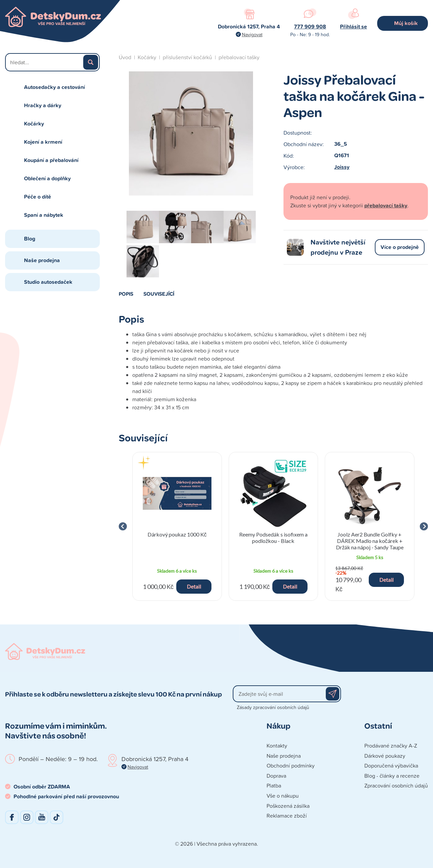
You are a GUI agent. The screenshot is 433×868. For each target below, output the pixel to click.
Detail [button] (194, 586)
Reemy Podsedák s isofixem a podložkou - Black (273, 538)
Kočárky (34, 124)
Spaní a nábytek (44, 215)
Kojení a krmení (43, 142)
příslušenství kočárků (187, 57)
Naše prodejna (42, 260)
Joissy (342, 167)
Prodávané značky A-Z (391, 746)
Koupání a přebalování (51, 160)
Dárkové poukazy (385, 756)
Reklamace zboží (287, 816)
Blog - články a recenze (392, 776)
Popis (126, 294)
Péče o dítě (38, 197)
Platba (274, 785)
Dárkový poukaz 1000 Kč (177, 534)
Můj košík (406, 23)
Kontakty (277, 746)
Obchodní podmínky (291, 766)
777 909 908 (310, 27)
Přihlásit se (354, 27)
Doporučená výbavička (391, 766)
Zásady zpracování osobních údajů (273, 707)
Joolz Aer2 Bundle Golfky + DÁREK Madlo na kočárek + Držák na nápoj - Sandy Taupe (370, 541)
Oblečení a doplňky (47, 178)
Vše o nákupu (283, 796)
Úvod (125, 57)
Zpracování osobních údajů (396, 785)
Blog (30, 239)
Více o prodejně (400, 247)
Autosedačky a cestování (54, 87)
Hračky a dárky (43, 105)
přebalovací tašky (239, 57)
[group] (177, 526)
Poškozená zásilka (288, 806)
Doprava (276, 776)
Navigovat (252, 34)
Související (159, 294)
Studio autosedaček (48, 282)
